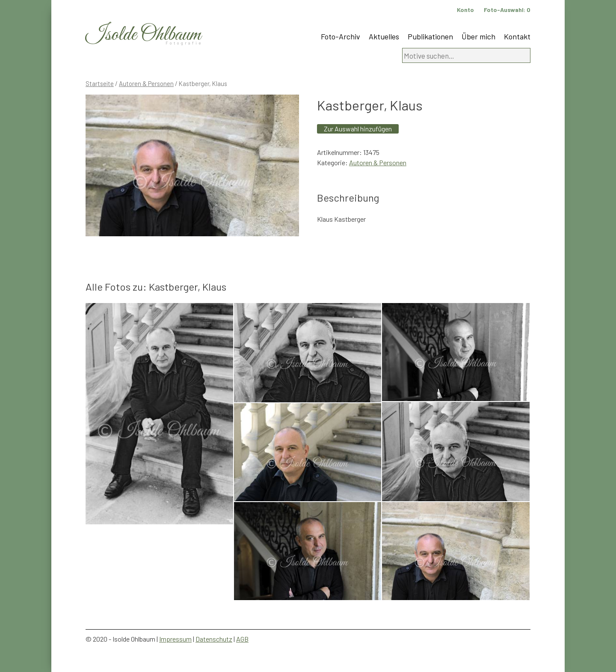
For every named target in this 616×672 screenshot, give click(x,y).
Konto (465, 10)
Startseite (100, 83)
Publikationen (430, 36)
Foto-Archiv (341, 36)
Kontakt (517, 36)
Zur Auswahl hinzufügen (358, 129)
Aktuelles (384, 36)
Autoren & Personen (146, 83)
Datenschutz (214, 639)
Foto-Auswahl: (507, 10)
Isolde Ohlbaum (143, 35)
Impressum (175, 639)
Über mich (478, 36)
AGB (242, 639)
